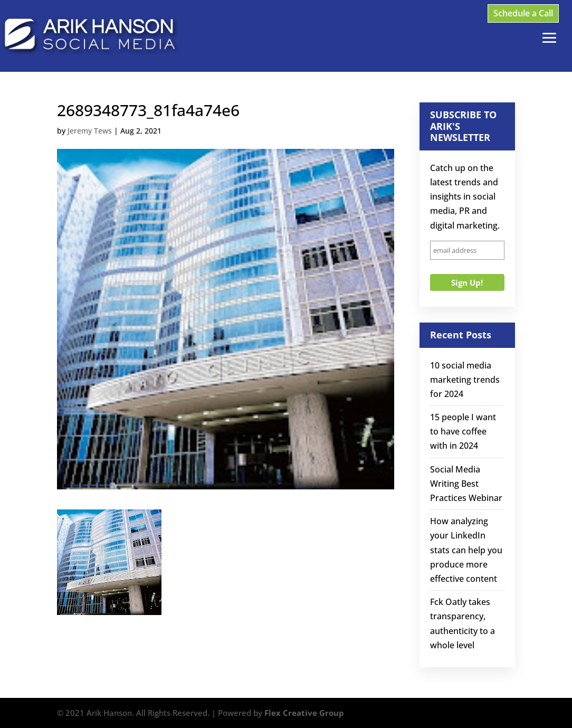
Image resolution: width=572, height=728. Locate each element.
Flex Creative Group (304, 713)
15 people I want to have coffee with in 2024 (463, 431)
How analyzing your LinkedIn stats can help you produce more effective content (466, 550)
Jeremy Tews (90, 131)
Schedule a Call (523, 13)
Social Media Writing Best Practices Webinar (466, 484)
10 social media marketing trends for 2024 (465, 380)
